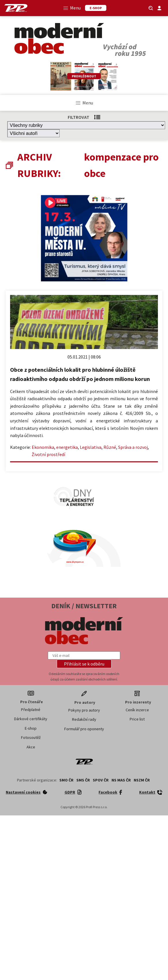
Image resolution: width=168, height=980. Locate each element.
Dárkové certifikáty (31, 719)
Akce (31, 747)
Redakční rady (84, 719)
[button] (84, 664)
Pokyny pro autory (84, 710)
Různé (110, 447)
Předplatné (31, 710)
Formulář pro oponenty (84, 729)
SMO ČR (66, 780)
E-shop (31, 728)
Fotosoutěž (31, 737)
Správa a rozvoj (133, 447)
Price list (137, 719)
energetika (67, 447)
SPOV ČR (101, 780)
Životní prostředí (48, 454)
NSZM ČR (142, 780)
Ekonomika (43, 447)
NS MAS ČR (121, 780)
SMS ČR (83, 780)
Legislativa (91, 447)
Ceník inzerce (137, 710)
